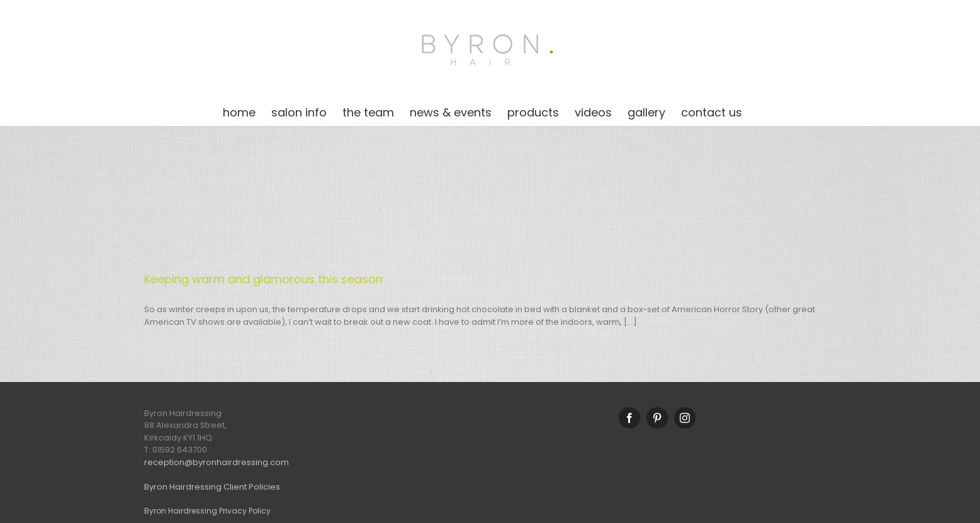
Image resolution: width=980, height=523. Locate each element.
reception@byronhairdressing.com (217, 462)
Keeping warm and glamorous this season (263, 279)
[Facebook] (629, 418)
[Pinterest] (657, 418)
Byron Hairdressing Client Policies (212, 487)
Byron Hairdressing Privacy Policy (207, 511)
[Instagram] (685, 418)
